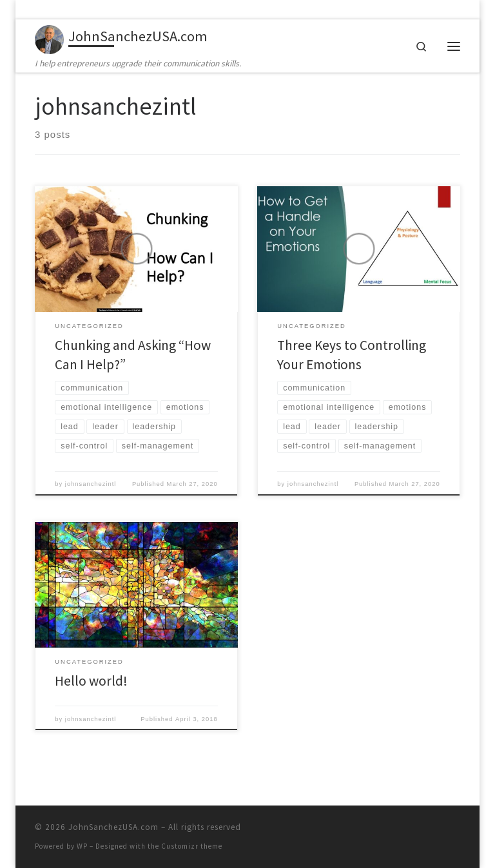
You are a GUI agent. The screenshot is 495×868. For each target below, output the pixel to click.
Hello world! (91, 681)
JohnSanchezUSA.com (113, 827)
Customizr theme (192, 846)
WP (82, 846)
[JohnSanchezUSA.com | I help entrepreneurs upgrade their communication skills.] (49, 38)
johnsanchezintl (91, 484)
